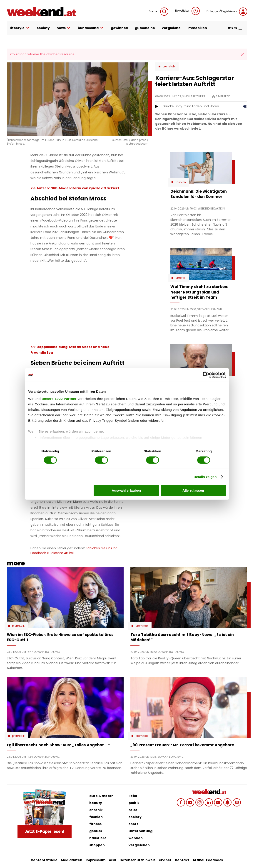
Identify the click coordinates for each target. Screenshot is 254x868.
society (43, 28)
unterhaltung (141, 831)
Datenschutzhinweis (137, 860)
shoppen (97, 845)
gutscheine (145, 28)
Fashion (181, 182)
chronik (96, 810)
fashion (96, 817)
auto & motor (101, 796)
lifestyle (20, 28)
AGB (112, 860)
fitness (95, 824)
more (235, 28)
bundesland (91, 28)
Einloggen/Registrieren (227, 12)
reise (133, 810)
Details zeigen (205, 477)
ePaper (165, 860)
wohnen (136, 838)
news (64, 28)
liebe (133, 796)
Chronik (181, 278)
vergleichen (139, 845)
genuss (96, 831)
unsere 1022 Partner (59, 398)
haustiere (98, 838)
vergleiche (171, 28)
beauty (96, 803)
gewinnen (120, 28)
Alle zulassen (193, 490)
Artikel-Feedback (208, 860)
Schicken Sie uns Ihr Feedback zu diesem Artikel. (74, 551)
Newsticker (187, 11)
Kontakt (182, 860)
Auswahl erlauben (126, 490)
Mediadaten (72, 860)
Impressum (96, 860)
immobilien (197, 28)
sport (133, 824)
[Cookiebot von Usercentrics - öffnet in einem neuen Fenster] (206, 375)
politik (134, 803)
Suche (159, 12)
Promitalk (169, 67)
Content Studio (44, 860)
